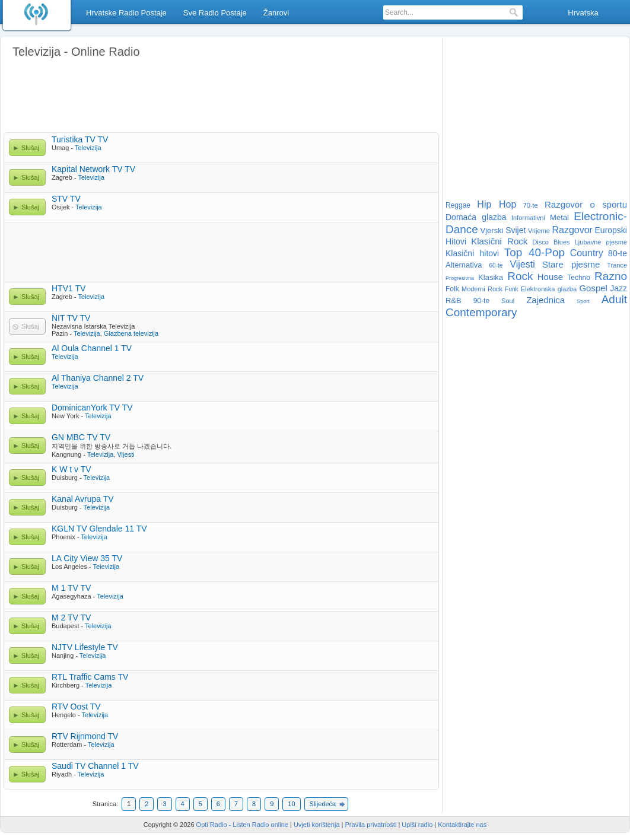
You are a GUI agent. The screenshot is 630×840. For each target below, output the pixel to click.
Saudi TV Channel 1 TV (95, 766)
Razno (611, 276)
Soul (508, 301)
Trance (617, 265)
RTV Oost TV (76, 707)
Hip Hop (497, 204)
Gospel (593, 288)
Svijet (516, 230)
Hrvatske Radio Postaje (126, 13)
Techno (579, 278)
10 (291, 804)
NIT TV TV (71, 318)
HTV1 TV (69, 288)
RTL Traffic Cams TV (90, 677)
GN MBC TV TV (81, 437)
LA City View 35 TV (87, 558)
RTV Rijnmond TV (85, 736)
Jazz (618, 288)
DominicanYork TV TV (92, 408)
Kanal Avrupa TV (83, 499)
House (550, 277)
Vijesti (125, 454)
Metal (559, 217)
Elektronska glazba (549, 289)
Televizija (88, 148)
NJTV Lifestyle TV (85, 647)
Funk (511, 289)
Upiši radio (417, 825)
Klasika (491, 277)
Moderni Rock (482, 289)
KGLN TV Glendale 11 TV (99, 529)
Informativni (528, 218)
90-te (481, 301)
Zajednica (545, 300)
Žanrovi (276, 13)
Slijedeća (323, 804)
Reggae (458, 205)
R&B (454, 300)
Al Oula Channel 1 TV (92, 348)
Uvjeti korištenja (317, 825)
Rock (520, 276)
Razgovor (572, 230)
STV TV (66, 199)
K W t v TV (71, 469)
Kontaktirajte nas (462, 825)
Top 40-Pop (535, 252)
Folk (452, 289)
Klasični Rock (499, 241)
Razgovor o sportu (586, 204)
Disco (540, 242)
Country (587, 253)
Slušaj (30, 148)
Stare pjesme (571, 264)
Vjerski (492, 230)
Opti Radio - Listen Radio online (242, 825)
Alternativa (464, 265)
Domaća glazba (476, 217)
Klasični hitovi (472, 253)
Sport (583, 301)
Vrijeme (539, 231)
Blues (562, 242)
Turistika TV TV (80, 139)
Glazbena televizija (131, 333)
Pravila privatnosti (371, 825)
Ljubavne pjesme (601, 242)
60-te (496, 265)
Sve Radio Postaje (215, 13)
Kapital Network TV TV (93, 169)
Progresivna (460, 278)
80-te (618, 253)
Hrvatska (583, 13)
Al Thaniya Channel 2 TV (98, 378)
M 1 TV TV (71, 588)
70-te (531, 205)
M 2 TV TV (71, 618)
